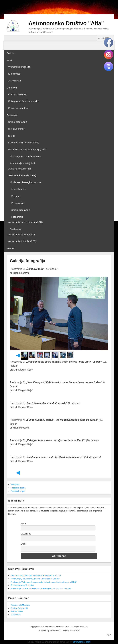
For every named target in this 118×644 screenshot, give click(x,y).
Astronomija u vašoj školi (23, 163)
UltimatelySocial (82, 642)
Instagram (15, 485)
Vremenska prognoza (19, 67)
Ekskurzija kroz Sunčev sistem (25, 156)
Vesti (9, 60)
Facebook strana (18, 488)
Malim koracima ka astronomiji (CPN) (27, 149)
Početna (11, 53)
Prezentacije (18, 203)
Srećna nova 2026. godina (22, 585)
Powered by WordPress (49, 631)
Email (23, 544)
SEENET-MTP (17, 611)
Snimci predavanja (18, 122)
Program (16, 196)
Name (23, 523)
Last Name (26, 534)
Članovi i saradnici (18, 94)
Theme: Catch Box (71, 631)
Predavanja (16, 229)
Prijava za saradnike (19, 108)
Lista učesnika (19, 189)
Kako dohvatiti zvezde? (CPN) (24, 143)
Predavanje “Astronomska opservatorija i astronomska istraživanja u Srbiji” (43, 582)
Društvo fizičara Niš (19, 608)
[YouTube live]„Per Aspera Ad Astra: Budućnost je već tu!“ (36, 576)
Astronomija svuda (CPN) (22, 175)
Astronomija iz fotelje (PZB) (22, 241)
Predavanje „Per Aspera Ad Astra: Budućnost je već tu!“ (35, 579)
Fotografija (17, 217)
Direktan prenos (16, 129)
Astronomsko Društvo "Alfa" (66, 23)
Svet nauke (16, 615)
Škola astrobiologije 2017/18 (25, 182)
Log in (108, 635)
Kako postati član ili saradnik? (24, 101)
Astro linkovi (15, 81)
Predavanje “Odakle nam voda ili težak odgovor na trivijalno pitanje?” (41, 588)
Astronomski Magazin (20, 605)
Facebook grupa (18, 491)
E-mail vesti (14, 74)
